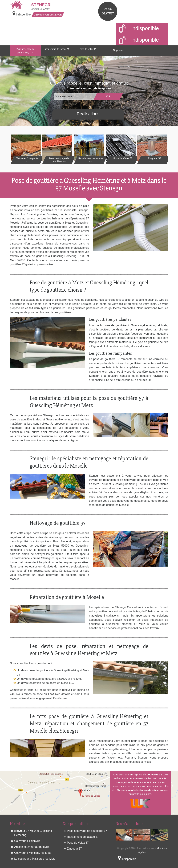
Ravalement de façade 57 (56, 49)
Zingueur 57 (119, 50)
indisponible (139, 29)
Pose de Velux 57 (88, 49)
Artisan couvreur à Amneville (32, 847)
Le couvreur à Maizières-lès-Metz (35, 859)
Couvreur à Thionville (27, 841)
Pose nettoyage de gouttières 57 (25, 51)
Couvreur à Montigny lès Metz (33, 853)
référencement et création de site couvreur (142, 790)
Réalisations (88, 114)
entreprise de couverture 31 (147, 774)
